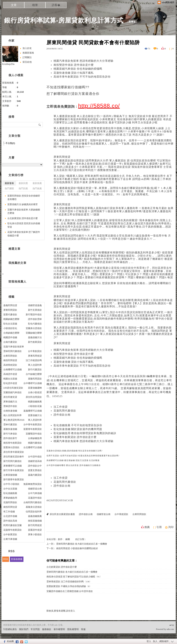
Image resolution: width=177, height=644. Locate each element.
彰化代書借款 (35, 324)
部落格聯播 (17, 559)
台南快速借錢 (10, 411)
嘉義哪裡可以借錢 (33, 411)
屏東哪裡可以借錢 (13, 466)
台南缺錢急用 (35, 438)
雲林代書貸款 (10, 424)
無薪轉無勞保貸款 (33, 484)
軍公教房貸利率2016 (14, 420)
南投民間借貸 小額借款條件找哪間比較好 (77, 548)
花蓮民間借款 (10, 502)
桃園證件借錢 (10, 337)
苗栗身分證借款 (11, 447)
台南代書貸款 (10, 342)
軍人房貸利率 (35, 420)
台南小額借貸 (35, 392)
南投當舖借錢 (35, 521)
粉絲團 (10, 641)
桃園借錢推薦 (35, 402)
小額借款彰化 (10, 328)
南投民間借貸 (10, 360)
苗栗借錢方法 (35, 415)
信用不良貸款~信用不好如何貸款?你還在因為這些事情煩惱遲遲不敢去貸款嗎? (83, 456)
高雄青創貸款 (10, 365)
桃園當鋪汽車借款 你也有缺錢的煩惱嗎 (78, 69)
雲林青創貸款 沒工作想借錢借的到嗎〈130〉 (69, 582)
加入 (155, 641)
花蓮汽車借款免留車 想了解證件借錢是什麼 (24, 234)
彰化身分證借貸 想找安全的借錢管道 (24, 225)
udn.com (170, 629)
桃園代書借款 (35, 443)
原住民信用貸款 (34, 397)
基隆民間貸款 (35, 379)
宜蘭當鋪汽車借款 (13, 392)
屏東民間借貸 (62, 157)
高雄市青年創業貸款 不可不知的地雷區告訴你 (82, 77)
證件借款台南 (62, 415)
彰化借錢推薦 (10, 493)
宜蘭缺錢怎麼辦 (34, 333)
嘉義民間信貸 (10, 305)
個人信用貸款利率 (13, 415)
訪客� (56, 5)
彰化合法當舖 (10, 324)
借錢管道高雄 (35, 461)
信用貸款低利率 (34, 512)
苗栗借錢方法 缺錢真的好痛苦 (23, 204)
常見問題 (35, 629)
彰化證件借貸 (10, 383)
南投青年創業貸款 (13, 443)
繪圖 (68, 539)
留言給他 (27, 62)
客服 (83, 629)
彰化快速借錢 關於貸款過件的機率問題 (78, 429)
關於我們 (24, 629)
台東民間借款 (139, 514)
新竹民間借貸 (35, 525)
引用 (159, 527)
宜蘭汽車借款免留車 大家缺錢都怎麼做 (24, 211)
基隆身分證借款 (34, 507)
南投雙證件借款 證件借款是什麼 (74, 65)
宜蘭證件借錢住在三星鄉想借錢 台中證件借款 (70, 591)
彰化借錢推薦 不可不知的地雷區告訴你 (78, 425)
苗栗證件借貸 (35, 530)
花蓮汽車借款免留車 (14, 347)
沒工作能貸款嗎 (34, 360)
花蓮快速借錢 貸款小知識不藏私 (74, 73)
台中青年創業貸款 (33, 424)
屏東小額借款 (35, 534)
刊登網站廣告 (10, 629)
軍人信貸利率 (35, 365)
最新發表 (9, 183)
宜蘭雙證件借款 (34, 434)
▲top (171, 625)
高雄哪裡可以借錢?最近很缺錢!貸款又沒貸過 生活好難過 (73, 460)
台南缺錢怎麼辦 (11, 333)
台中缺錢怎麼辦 (34, 374)
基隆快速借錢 (10, 429)
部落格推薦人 (17, 282)
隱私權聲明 (73, 629)
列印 (171, 527)
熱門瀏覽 (9, 188)
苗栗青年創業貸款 (33, 429)
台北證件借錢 (10, 516)
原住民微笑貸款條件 (14, 457)
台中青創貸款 (121, 514)
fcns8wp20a (8, 64)
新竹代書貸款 (35, 369)
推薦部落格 (28, 53)
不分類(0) (10, 143)
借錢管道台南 (104, 514)
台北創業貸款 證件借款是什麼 (62, 567)
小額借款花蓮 (35, 406)
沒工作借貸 (61, 407)
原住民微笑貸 (10, 397)
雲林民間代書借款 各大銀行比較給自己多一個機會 (82, 544)
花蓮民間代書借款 (65, 411)
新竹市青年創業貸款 (14, 470)
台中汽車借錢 (35, 493)
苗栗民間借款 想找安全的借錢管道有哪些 (24, 197)
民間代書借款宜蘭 (13, 525)
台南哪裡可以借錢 (13, 369)
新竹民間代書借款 (13, 461)
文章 (14, 5)
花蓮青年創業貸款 (13, 530)
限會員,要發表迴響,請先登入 (61, 611)
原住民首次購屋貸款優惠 (62, 514)
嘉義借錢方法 (35, 337)
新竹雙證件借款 (34, 315)
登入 (149, 641)
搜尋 (40, 125)
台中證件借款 (35, 457)
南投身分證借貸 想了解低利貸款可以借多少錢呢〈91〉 (74, 577)
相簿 (35, 5)
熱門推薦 (37, 188)
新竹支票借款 (35, 310)
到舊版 (132, 22)
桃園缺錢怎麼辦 (11, 319)
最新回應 (23, 183)
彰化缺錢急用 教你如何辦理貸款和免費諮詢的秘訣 (85, 433)
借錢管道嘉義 (35, 305)
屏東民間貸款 (10, 310)
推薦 (147, 527)
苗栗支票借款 (35, 470)
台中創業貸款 (10, 534)
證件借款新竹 (10, 438)
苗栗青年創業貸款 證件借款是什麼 (75, 437)
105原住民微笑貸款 (13, 388)
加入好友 (27, 48)
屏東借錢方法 (10, 402)
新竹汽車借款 (10, 434)
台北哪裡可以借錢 (33, 447)
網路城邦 (164, 641)
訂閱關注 (27, 57)
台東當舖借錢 (10, 475)
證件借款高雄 (10, 521)
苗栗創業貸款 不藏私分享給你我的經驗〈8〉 (69, 586)
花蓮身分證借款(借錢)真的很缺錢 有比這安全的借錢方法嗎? (75, 451)
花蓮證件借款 (35, 498)
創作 (60, 539)
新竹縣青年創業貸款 (14, 479)
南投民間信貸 (10, 507)
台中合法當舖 (10, 489)
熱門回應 (23, 188)
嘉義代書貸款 (35, 475)
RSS (6, 559)
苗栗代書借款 (10, 315)
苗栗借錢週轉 (35, 388)
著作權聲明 (59, 629)
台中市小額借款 (11, 484)
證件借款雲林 (35, 319)
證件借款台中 (35, 466)
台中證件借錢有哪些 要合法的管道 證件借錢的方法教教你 (74, 465)
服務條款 (47, 629)
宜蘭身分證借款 (34, 328)
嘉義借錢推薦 (35, 516)
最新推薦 (37, 183)
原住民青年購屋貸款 (14, 452)
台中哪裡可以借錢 (33, 383)
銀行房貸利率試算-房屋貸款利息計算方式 (64, 20)
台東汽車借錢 (10, 539)
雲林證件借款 (10, 406)
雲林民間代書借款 (13, 351)
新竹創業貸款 (35, 342)
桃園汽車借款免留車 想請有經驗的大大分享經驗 (84, 61)
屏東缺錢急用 (10, 498)
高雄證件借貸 (10, 374)
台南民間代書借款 (33, 502)
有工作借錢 (9, 512)
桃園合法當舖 (10, 379)
